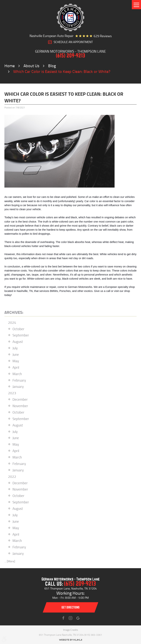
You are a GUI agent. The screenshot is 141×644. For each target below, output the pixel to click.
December (20, 399)
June (16, 354)
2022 (12, 476)
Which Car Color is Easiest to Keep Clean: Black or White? (62, 71)
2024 (12, 322)
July (15, 348)
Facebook (63, 618)
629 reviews (103, 36)
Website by (70, 640)
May (16, 361)
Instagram (70, 618)
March (17, 374)
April (16, 367)
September (21, 335)
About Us (31, 66)
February (19, 380)
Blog (52, 66)
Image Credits (71, 630)
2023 (12, 393)
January (18, 386)
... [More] (10, 561)
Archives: (14, 312)
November (20, 406)
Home (10, 66)
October (18, 329)
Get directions (70, 607)
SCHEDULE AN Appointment (73, 42)
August (18, 342)
